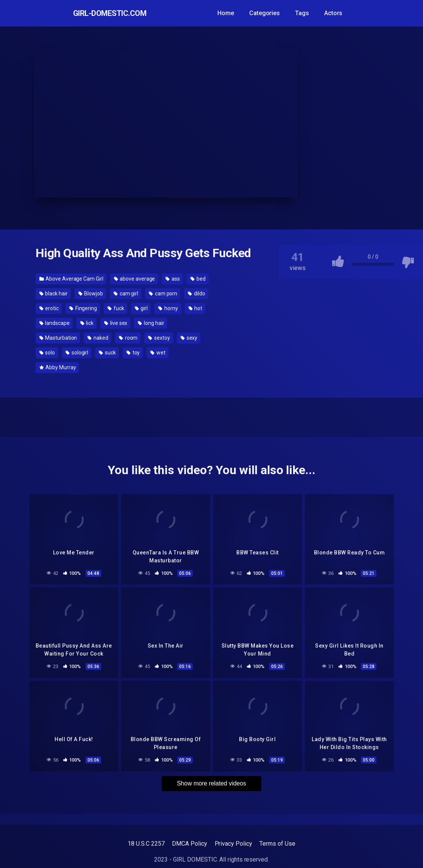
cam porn (163, 293)
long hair (151, 323)
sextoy (159, 338)
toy (133, 353)
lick (87, 323)
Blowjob (91, 293)
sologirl (77, 353)
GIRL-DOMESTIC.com (115, 13)
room (128, 338)
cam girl (126, 293)
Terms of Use (277, 844)
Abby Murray (58, 367)
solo (47, 353)
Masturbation (58, 338)
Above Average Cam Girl (71, 279)
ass (173, 279)
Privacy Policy (233, 844)
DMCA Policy (189, 844)
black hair (54, 293)
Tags (312, 13)
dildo (196, 293)
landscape (55, 323)
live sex (116, 323)
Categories (275, 13)
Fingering (83, 308)
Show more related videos (211, 781)
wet (158, 353)
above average (135, 279)
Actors (343, 13)
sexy (189, 338)
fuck (116, 308)
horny (168, 308)
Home (236, 13)
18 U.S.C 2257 (146, 844)
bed (198, 279)
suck (107, 353)
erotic (49, 308)
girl (141, 308)
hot (196, 308)
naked (98, 338)
